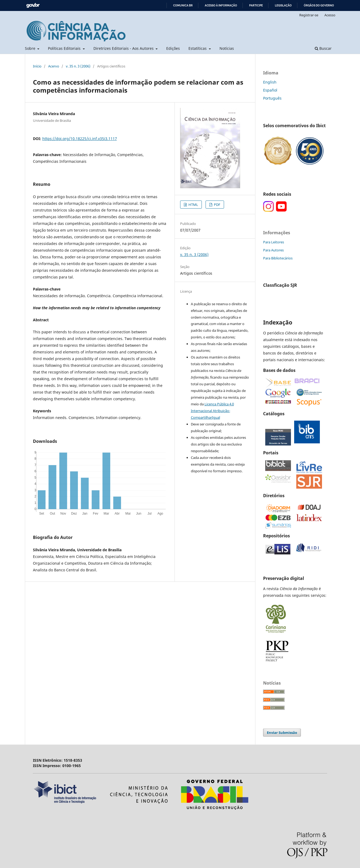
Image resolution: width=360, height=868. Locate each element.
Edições (173, 48)
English (270, 82)
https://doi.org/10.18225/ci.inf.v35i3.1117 (80, 139)
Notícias (227, 48)
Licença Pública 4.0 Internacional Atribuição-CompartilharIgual (212, 411)
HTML (193, 205)
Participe (256, 5)
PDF (217, 205)
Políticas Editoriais (65, 48)
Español (270, 90)
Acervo (54, 66)
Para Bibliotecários (278, 258)
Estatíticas (198, 48)
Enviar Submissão (282, 733)
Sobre (31, 48)
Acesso (330, 15)
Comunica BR (183, 5)
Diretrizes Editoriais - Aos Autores (124, 48)
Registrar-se (309, 15)
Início (37, 66)
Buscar (323, 48)
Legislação (283, 5)
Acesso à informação (221, 5)
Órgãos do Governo (319, 5)
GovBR (33, 5)
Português (272, 98)
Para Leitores (274, 242)
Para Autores (273, 250)
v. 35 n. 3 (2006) (78, 66)
